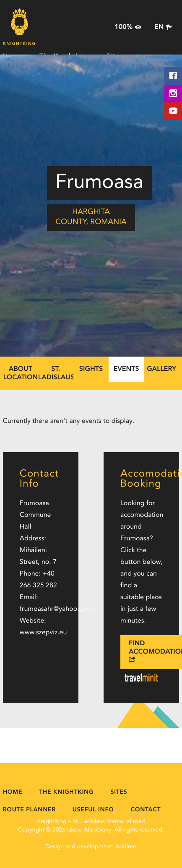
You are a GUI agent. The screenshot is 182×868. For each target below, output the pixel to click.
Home (13, 792)
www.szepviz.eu (43, 633)
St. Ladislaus (56, 373)
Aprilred (126, 847)
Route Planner (29, 810)
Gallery (161, 369)
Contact (146, 810)
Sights (91, 369)
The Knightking (66, 792)
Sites (119, 792)
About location (21, 373)
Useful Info (93, 810)
